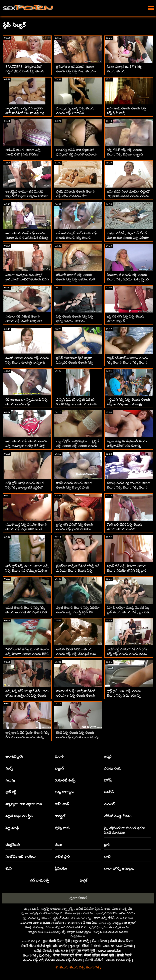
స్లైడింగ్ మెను (61, 918)
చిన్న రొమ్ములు (64, 792)
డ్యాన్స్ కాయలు (51, 909)
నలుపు (10, 780)
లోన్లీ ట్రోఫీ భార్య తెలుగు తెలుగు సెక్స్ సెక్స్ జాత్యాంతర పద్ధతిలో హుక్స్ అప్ (25, 487)
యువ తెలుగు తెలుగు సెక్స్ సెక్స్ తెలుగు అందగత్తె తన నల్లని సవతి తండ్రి (26, 612)
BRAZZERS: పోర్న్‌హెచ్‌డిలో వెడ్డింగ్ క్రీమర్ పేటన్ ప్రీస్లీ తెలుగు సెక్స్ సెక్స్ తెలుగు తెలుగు (25, 71)
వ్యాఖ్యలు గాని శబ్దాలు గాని (24, 804)
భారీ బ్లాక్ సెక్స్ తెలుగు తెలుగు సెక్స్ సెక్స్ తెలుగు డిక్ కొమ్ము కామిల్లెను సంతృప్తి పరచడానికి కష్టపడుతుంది (27, 571)
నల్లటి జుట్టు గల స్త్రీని (19, 816)
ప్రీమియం (61, 868)
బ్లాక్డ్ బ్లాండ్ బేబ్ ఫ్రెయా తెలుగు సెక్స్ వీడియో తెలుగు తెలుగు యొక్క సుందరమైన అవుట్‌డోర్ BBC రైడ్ (27, 737)
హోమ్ (108, 780)
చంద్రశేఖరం (13, 845)
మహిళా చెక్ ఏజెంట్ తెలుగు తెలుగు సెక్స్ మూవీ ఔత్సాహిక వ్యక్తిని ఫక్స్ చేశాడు (24, 321)
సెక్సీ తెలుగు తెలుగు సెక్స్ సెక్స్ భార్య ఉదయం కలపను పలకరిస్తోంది (75, 321)
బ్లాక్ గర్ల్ (11, 792)
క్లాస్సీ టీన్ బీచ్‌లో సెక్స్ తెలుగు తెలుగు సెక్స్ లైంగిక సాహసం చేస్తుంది (75, 529)
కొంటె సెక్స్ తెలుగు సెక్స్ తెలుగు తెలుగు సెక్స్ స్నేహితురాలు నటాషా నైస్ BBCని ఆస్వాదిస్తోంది (77, 737)
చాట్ (107, 856)
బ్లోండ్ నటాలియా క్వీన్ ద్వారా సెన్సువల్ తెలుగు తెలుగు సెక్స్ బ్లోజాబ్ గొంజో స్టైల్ (75, 362)
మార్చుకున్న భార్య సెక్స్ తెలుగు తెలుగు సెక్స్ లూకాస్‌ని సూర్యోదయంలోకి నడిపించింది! (75, 113)
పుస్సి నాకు (62, 828)
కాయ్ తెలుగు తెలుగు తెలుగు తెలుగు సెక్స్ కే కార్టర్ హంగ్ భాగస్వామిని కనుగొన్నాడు (74, 487)
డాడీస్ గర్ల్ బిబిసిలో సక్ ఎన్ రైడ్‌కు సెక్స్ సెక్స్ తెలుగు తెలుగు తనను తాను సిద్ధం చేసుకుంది (128, 654)
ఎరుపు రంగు (113, 768)
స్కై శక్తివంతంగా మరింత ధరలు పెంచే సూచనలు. (125, 830)
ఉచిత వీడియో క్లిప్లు (88, 909)
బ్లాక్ (107, 845)
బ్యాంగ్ (59, 768)
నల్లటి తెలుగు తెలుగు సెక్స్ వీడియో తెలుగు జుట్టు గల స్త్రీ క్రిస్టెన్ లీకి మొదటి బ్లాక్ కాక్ (78, 612)
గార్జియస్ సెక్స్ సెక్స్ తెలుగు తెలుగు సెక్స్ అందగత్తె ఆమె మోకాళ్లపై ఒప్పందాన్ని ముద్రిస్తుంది (128, 404)
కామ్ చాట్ (62, 804)
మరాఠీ (59, 756)
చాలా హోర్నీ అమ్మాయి (119, 868)
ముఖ (58, 845)
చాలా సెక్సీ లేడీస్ (104, 918)
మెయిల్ (109, 804)
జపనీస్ (109, 792)
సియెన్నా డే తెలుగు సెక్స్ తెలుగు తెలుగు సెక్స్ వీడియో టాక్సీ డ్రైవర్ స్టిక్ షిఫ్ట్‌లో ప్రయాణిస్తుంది (128, 279)
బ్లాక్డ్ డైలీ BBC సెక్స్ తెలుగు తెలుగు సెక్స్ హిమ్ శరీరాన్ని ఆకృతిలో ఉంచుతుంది (124, 695)
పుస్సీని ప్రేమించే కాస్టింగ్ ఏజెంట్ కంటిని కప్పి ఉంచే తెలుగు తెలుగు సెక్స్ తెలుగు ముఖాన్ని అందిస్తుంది (77, 404)
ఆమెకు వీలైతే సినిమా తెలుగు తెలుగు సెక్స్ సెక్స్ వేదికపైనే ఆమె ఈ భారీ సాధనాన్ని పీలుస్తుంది (76, 654)
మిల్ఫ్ (9, 768)
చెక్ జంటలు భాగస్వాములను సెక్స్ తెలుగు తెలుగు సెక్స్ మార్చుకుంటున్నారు (26, 404)
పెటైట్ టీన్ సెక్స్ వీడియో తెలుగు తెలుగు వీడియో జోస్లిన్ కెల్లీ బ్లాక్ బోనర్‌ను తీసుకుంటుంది (126, 571)
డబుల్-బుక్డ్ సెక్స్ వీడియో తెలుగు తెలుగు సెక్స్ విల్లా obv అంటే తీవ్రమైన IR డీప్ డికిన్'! (26, 529)
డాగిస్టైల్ (60, 816)
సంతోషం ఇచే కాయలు (20, 856)
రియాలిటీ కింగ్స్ (65, 780)
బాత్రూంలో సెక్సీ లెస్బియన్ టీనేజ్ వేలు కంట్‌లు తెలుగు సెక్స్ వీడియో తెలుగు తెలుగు (128, 238)
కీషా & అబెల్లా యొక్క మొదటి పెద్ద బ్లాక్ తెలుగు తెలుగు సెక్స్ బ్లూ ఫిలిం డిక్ (128, 612)
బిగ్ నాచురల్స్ (40, 880)
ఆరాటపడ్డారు (14, 756)
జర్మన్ (108, 756)
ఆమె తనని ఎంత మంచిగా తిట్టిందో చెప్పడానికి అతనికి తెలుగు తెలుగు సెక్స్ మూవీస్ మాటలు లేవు (128, 196)
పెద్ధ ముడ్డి (12, 828)
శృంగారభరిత (78, 898)
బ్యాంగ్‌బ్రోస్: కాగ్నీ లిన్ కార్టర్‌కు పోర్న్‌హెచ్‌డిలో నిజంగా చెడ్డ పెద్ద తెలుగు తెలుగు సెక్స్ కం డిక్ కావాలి (27, 113)
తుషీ (8, 868)
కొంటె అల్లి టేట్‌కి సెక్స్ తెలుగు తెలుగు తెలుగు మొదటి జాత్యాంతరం (124, 529)
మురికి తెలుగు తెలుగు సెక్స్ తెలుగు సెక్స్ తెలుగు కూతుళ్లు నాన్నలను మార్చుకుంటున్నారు (27, 362)
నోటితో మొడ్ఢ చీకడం (118, 816)
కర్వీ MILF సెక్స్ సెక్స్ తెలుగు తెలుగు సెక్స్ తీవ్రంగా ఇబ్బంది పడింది (125, 154)
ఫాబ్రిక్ (83, 880)
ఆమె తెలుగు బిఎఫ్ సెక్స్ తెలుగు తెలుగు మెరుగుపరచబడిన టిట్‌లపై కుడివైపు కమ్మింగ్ (27, 238)
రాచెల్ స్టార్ (62, 856)
